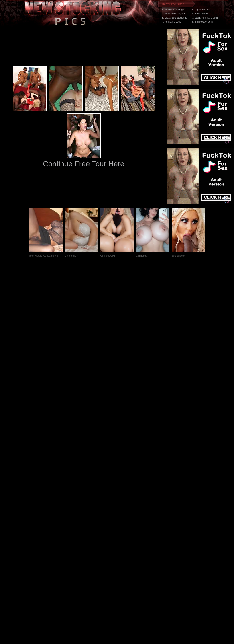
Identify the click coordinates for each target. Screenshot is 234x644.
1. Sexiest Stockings (173, 10)
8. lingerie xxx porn (202, 22)
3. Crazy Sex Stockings (175, 18)
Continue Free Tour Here (83, 164)
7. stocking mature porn (205, 18)
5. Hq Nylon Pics (201, 10)
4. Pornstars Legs (171, 22)
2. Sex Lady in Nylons (174, 14)
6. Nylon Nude (200, 14)
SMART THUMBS (125, 560)
